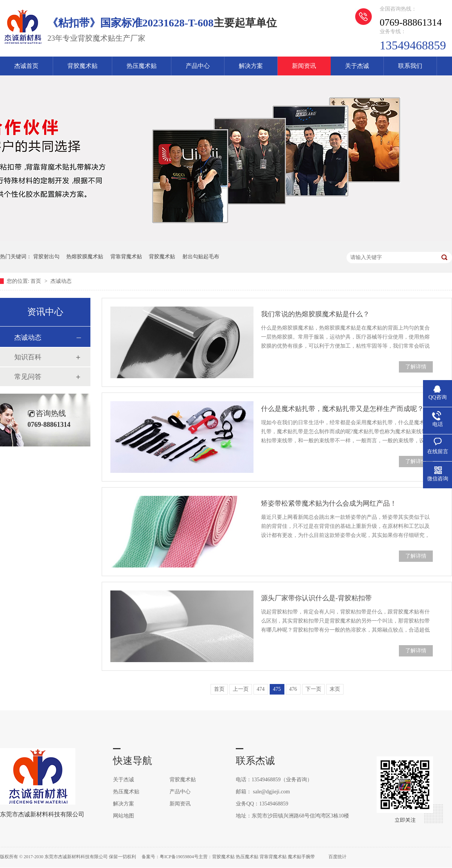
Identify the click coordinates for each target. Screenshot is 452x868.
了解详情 (416, 367)
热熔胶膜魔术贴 (85, 257)
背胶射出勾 (46, 257)
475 (277, 689)
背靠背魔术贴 (126, 257)
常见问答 (28, 377)
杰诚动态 (61, 281)
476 (293, 689)
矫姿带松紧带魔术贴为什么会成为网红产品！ (329, 503)
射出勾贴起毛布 (201, 257)
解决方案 (251, 66)
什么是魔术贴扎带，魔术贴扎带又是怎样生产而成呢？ (342, 409)
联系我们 (410, 66)
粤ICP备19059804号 (179, 857)
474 (261, 689)
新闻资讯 (304, 66)
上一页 (241, 689)
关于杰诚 (357, 66)
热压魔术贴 (142, 66)
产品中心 (198, 66)
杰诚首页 (26, 66)
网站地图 (124, 816)
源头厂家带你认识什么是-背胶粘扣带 (316, 598)
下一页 (313, 689)
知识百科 (28, 357)
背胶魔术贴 (82, 66)
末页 (335, 689)
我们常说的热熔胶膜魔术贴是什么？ (315, 314)
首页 (37, 281)
